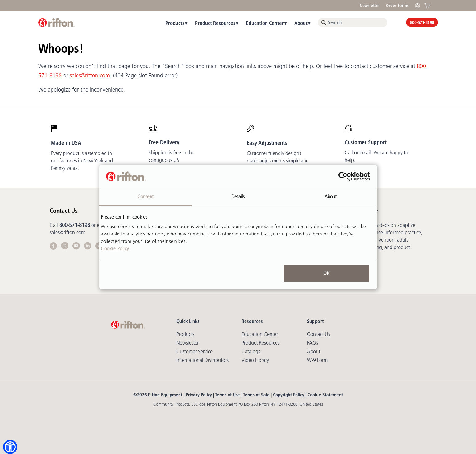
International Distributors (203, 360)
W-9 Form (317, 360)
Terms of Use (228, 395)
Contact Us (319, 334)
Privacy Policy (199, 395)
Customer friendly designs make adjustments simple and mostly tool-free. (278, 161)
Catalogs (251, 351)
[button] (10, 447)
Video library (255, 360)
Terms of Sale (256, 395)
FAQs (313, 343)
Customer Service (195, 351)
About (301, 23)
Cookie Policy (115, 249)
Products (175, 23)
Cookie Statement (325, 395)
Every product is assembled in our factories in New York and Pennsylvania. (82, 161)
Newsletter (370, 6)
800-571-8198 (422, 22)
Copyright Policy (289, 395)
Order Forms (397, 6)
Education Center (265, 23)
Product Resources (215, 23)
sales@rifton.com (90, 76)
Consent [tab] (146, 196)
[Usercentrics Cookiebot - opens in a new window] (343, 176)
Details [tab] (238, 196)
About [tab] (331, 196)
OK (326, 273)
